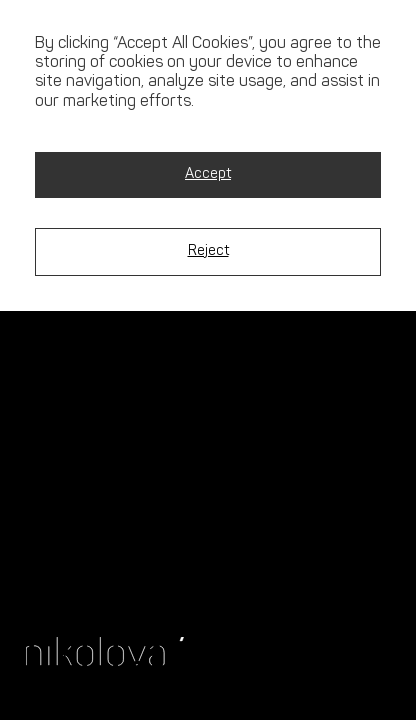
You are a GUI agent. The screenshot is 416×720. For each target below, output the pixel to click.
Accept (208, 174)
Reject (208, 251)
